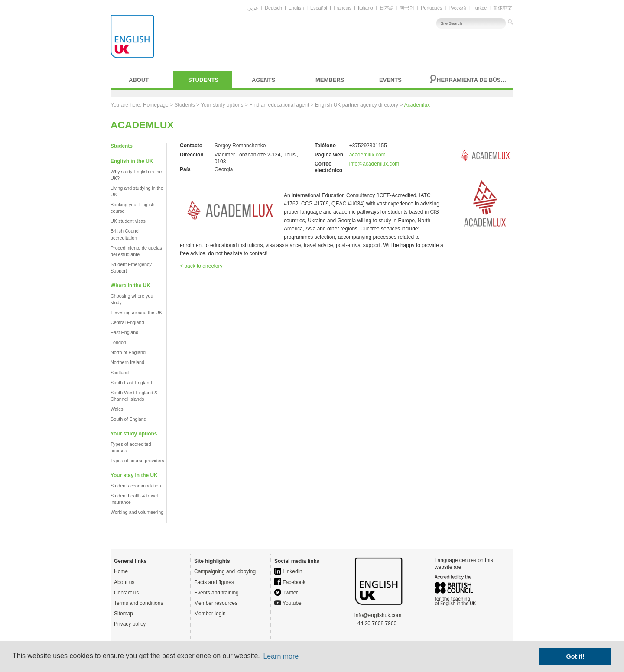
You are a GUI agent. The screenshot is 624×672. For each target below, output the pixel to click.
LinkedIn (288, 571)
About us (124, 582)
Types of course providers (137, 461)
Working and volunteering (137, 512)
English (296, 8)
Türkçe (479, 8)
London (118, 342)
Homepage (156, 105)
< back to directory (201, 266)
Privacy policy (130, 624)
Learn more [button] (281, 656)
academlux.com (367, 155)
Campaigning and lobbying (225, 571)
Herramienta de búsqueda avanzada (473, 80)
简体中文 (503, 8)
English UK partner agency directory (357, 105)
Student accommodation (136, 486)
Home (121, 571)
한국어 (407, 8)
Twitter (286, 593)
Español (319, 8)
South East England (131, 383)
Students (203, 80)
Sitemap (123, 614)
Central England (127, 322)
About (139, 80)
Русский (457, 8)
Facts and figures (214, 582)
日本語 (387, 8)
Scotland (120, 373)
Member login (210, 614)
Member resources (216, 603)
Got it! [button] (575, 656)
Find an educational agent (279, 105)
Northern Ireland (127, 362)
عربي (253, 8)
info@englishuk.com (378, 615)
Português (431, 8)
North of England (128, 352)
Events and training (216, 593)
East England (124, 332)
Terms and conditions (138, 603)
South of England (128, 419)
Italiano (366, 8)
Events (390, 80)
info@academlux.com (374, 164)
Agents (263, 80)
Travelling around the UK (136, 312)
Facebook (290, 582)
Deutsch (273, 8)
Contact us (126, 593)
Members (330, 80)
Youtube (288, 603)
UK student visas (128, 221)
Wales (117, 409)
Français (343, 8)
